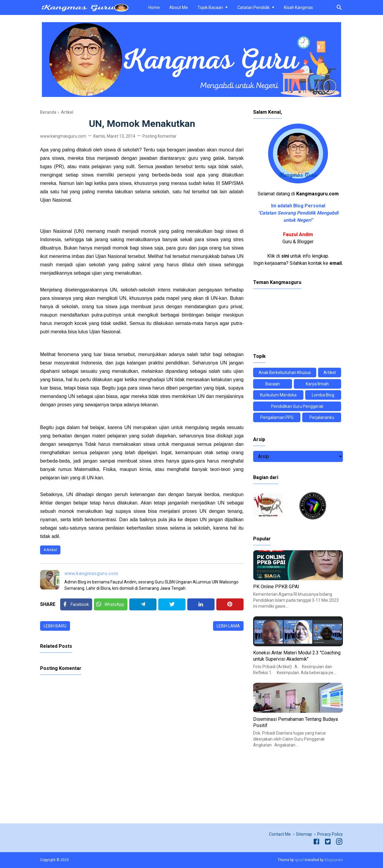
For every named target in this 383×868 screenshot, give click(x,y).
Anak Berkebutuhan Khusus (285, 373)
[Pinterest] (230, 604)
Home (154, 7)
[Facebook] (76, 604)
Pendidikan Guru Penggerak (297, 406)
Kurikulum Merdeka (278, 395)
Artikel (52, 550)
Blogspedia (334, 860)
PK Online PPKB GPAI (276, 587)
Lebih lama (228, 626)
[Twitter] (111, 604)
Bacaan (273, 384)
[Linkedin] (201, 604)
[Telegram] (143, 604)
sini (285, 256)
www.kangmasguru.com (91, 573)
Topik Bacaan (210, 7)
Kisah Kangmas (298, 7)
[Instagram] (339, 843)
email (336, 263)
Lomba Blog (323, 395)
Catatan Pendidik (253, 7)
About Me (179, 7)
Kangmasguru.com (317, 194)
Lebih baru (55, 626)
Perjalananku (322, 417)
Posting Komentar (159, 136)
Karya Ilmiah (317, 384)
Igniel (299, 860)
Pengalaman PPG (277, 417)
